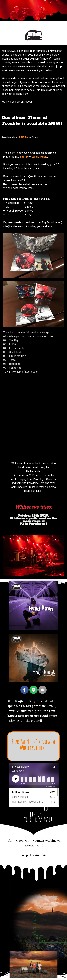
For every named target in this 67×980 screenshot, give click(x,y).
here (42, 748)
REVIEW (24, 137)
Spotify (24, 157)
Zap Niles (28, 742)
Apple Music (40, 157)
